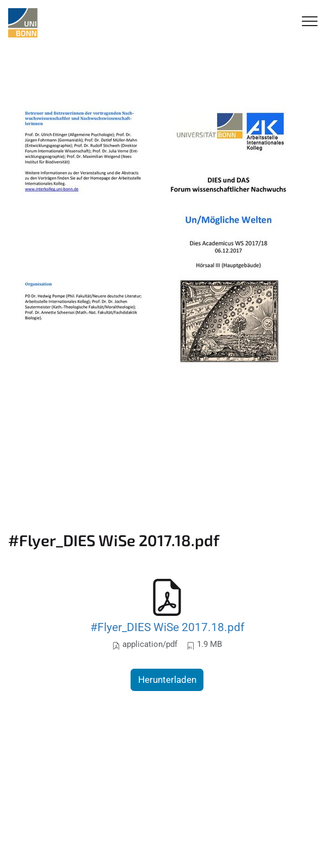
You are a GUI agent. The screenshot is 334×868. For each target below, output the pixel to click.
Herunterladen (167, 680)
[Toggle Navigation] (310, 22)
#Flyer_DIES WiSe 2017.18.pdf (167, 627)
